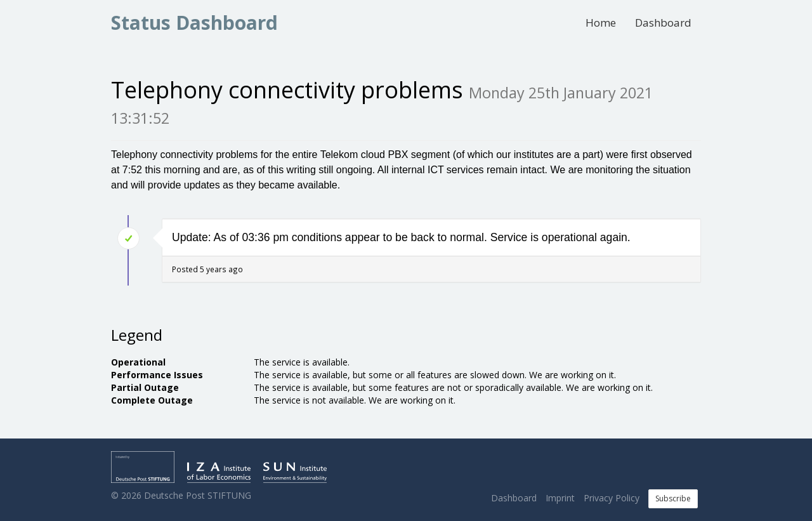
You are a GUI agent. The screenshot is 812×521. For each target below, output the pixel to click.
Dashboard (663, 23)
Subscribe (673, 498)
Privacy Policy (612, 498)
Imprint (560, 498)
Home (601, 23)
